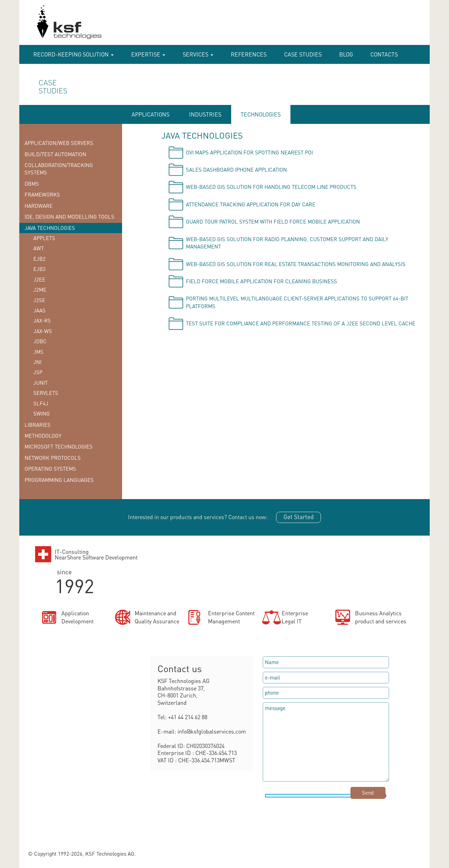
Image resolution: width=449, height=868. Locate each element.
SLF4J (41, 403)
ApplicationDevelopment (78, 617)
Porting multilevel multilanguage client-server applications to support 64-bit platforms (297, 302)
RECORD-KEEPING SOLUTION (73, 54)
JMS (38, 352)
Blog (346, 54)
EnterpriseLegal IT (295, 617)
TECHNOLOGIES (261, 114)
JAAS (39, 310)
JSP (38, 372)
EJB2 (39, 259)
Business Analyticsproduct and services (381, 617)
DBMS (32, 184)
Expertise (148, 54)
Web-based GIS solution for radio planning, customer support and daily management (287, 243)
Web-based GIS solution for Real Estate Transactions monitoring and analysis (296, 264)
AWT (39, 248)
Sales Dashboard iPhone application (236, 170)
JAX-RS (42, 320)
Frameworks (42, 194)
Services (198, 54)
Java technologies (50, 228)
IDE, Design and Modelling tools (69, 217)
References (249, 54)
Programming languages (59, 480)
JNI (37, 362)
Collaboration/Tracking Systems (59, 169)
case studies (303, 54)
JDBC (40, 341)
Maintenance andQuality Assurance (157, 617)
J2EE (39, 279)
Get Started (299, 517)
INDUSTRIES (205, 114)
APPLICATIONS (150, 114)
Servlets (46, 393)
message (326, 742)
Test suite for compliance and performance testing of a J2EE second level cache (301, 323)
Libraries (38, 425)
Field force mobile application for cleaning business (262, 281)
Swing (42, 413)
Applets (44, 238)
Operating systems (50, 469)
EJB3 (39, 269)
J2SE (39, 300)
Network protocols (53, 458)
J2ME (40, 290)
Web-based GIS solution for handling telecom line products (271, 187)
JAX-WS (43, 331)
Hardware (39, 206)
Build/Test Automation (55, 154)
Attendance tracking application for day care (251, 204)
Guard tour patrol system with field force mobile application (273, 221)
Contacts (384, 54)
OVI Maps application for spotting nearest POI (249, 152)
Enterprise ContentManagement (231, 617)
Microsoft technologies (59, 446)
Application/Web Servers (59, 143)
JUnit (41, 383)
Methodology (43, 436)
